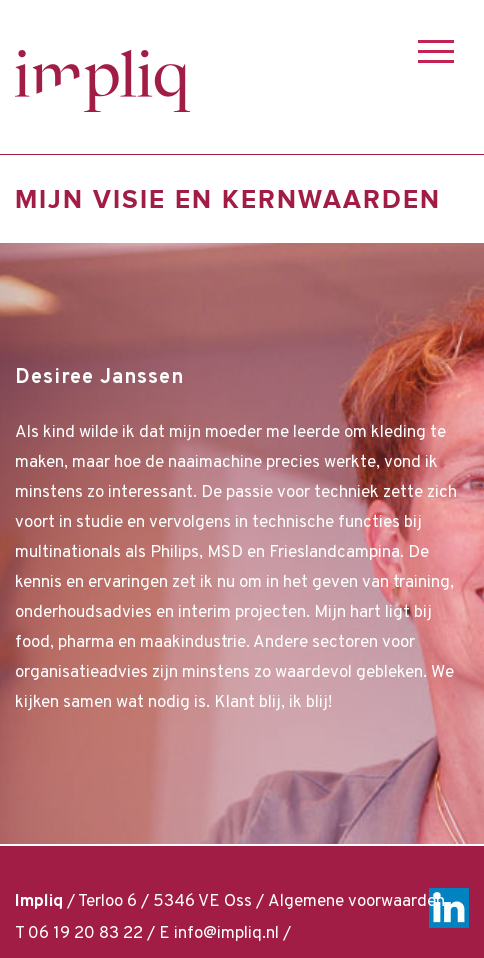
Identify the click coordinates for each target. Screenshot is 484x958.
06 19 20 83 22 (85, 934)
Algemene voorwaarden (356, 902)
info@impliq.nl (226, 934)
